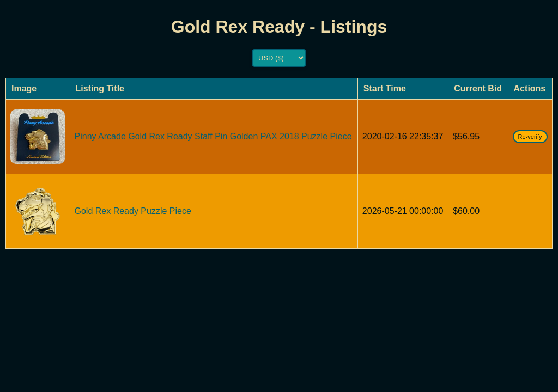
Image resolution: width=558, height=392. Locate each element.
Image (24, 88)
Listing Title (100, 88)
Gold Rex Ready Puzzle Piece (133, 211)
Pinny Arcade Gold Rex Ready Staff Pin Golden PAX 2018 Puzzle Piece (213, 136)
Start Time (385, 88)
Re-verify (530, 137)
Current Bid (478, 88)
